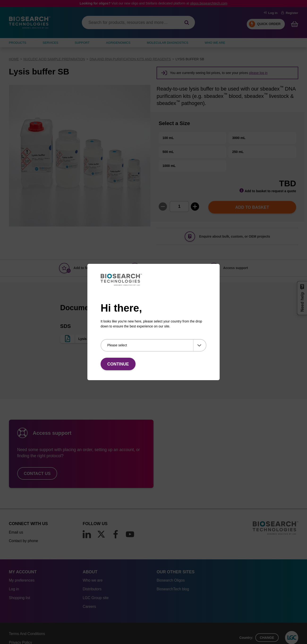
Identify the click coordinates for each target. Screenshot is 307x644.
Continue (118, 364)
